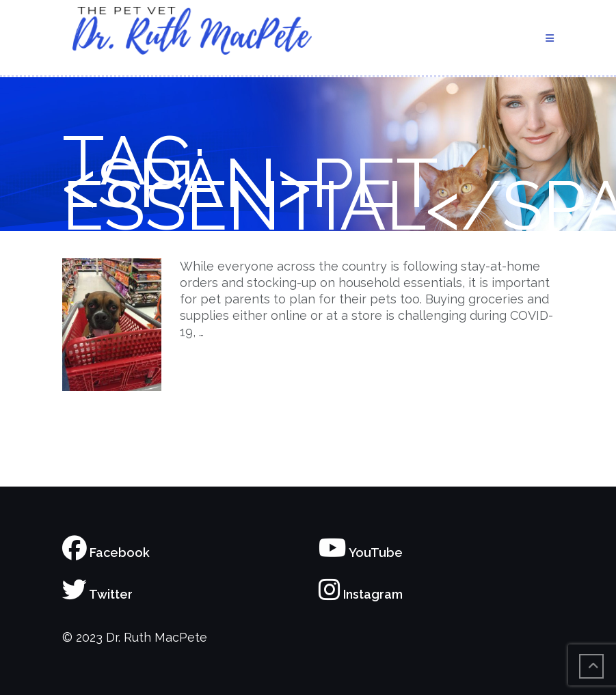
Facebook (106, 553)
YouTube (361, 553)
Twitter (97, 594)
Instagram (361, 594)
